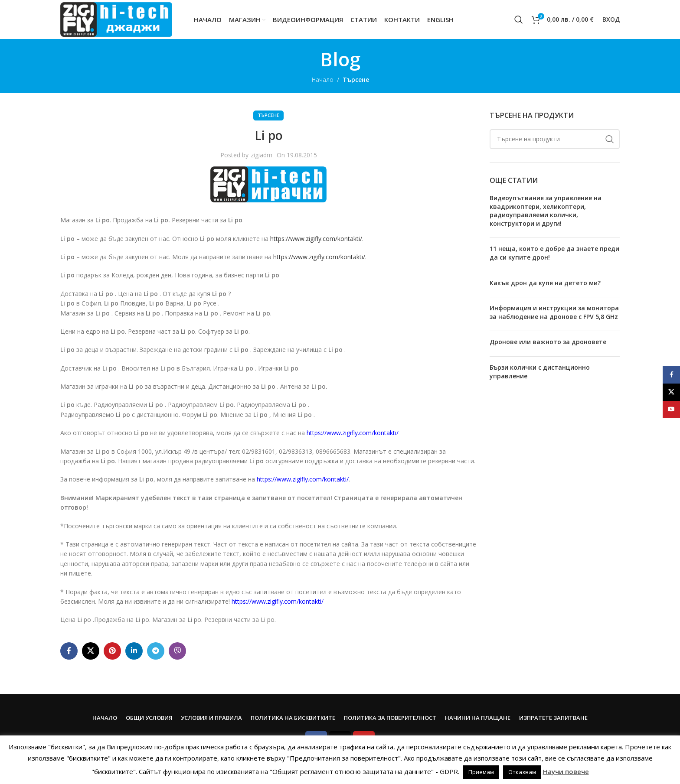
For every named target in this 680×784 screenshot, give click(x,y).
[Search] (519, 20)
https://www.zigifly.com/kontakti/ (316, 239)
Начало (322, 80)
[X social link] (91, 651)
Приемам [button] (481, 772)
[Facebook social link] (69, 651)
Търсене (356, 80)
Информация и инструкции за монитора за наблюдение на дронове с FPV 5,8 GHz (554, 312)
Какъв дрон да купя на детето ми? (545, 283)
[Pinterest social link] (112, 651)
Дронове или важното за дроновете (548, 342)
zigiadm (262, 155)
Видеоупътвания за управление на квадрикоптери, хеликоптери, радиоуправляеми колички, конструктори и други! (546, 211)
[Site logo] (116, 19)
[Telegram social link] (156, 651)
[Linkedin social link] (134, 651)
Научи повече (566, 771)
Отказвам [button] (522, 772)
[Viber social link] (177, 651)
